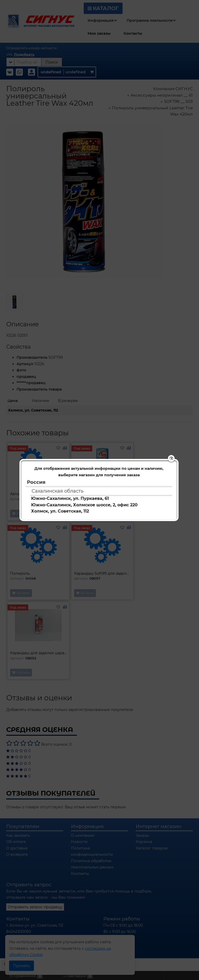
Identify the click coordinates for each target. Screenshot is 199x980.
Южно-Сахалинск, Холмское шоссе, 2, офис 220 (84, 505)
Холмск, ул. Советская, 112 (60, 511)
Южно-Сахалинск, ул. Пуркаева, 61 (70, 498)
